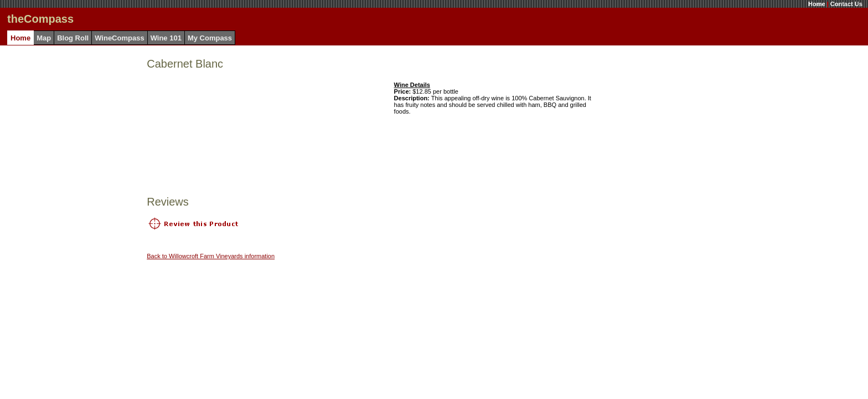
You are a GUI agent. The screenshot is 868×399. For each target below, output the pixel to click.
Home (817, 4)
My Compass (210, 38)
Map (44, 38)
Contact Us (846, 4)
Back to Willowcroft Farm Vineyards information (211, 256)
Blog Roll (73, 38)
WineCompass (119, 38)
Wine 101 (166, 38)
